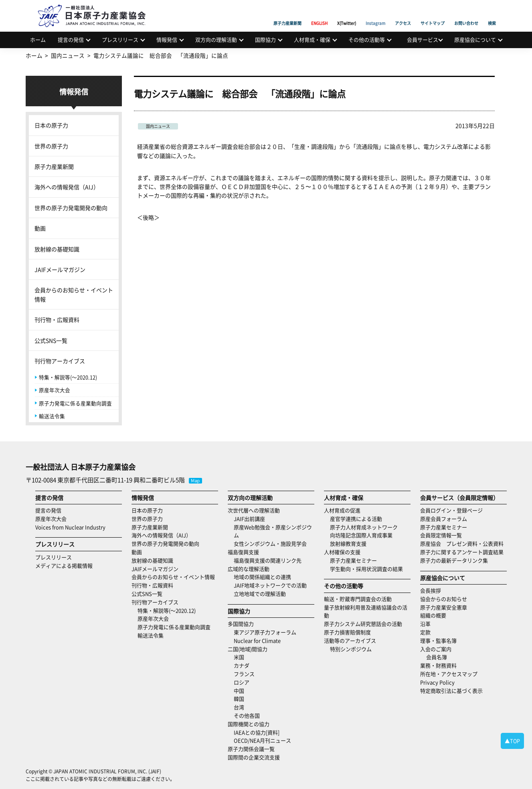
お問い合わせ (466, 14)
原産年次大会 (55, 390)
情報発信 (167, 39)
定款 (425, 632)
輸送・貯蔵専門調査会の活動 (358, 599)
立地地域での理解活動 (260, 594)
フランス (244, 674)
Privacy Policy (437, 682)
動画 (40, 228)
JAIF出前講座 (249, 519)
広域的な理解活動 (249, 569)
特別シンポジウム (351, 649)
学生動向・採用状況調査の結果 (369, 569)
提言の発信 (71, 39)
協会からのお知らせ (444, 599)
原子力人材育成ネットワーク (364, 527)
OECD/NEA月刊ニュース (262, 740)
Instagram (375, 14)
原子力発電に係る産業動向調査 (75, 403)
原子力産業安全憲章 (444, 607)
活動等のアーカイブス (350, 640)
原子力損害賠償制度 (347, 632)
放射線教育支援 (348, 543)
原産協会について (475, 39)
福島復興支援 (243, 552)
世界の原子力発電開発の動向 (71, 208)
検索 (492, 14)
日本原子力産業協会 (96, 7)
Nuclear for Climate (257, 640)
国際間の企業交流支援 (254, 757)
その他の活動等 (367, 39)
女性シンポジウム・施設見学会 (270, 543)
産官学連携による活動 (356, 519)
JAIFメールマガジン (60, 269)
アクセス (403, 14)
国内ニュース (158, 126)
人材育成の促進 (342, 510)
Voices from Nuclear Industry (70, 527)
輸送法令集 (52, 416)
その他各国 (247, 715)
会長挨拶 (431, 590)
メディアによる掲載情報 (64, 565)
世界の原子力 (51, 146)
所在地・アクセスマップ (449, 674)
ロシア (242, 682)
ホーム (38, 39)
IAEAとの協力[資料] (257, 732)
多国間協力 (241, 624)
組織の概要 (433, 615)
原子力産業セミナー (353, 560)
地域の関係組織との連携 (262, 577)
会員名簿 (437, 657)
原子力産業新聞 (287, 14)
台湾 (239, 707)
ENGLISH (319, 14)
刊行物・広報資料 (57, 320)
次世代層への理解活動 (254, 510)
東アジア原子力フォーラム (265, 632)
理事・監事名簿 (438, 640)
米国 (239, 657)
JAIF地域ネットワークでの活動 (270, 585)
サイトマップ (433, 14)
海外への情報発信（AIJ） (67, 187)
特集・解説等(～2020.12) (68, 377)
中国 (239, 691)
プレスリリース (120, 39)
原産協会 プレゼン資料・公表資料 (462, 543)
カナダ (242, 665)
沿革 (425, 624)
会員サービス (423, 39)
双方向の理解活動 (216, 39)
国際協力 (265, 39)
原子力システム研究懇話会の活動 (363, 624)
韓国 (239, 699)
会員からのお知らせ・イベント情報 (74, 294)
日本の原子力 (51, 125)
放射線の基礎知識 (57, 249)
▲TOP (512, 741)
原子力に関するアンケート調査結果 (462, 552)
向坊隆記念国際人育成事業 (361, 535)
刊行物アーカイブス (60, 361)
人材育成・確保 (312, 39)
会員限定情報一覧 (441, 535)
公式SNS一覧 (51, 340)
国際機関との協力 (249, 724)
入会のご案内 (436, 649)
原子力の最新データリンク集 (454, 560)
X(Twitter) (347, 14)
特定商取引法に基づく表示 (451, 691)
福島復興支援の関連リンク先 (268, 560)
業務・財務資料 (438, 665)
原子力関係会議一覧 (251, 749)
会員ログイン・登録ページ (451, 510)
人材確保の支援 (342, 552)
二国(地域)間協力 (248, 649)
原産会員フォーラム (444, 519)
